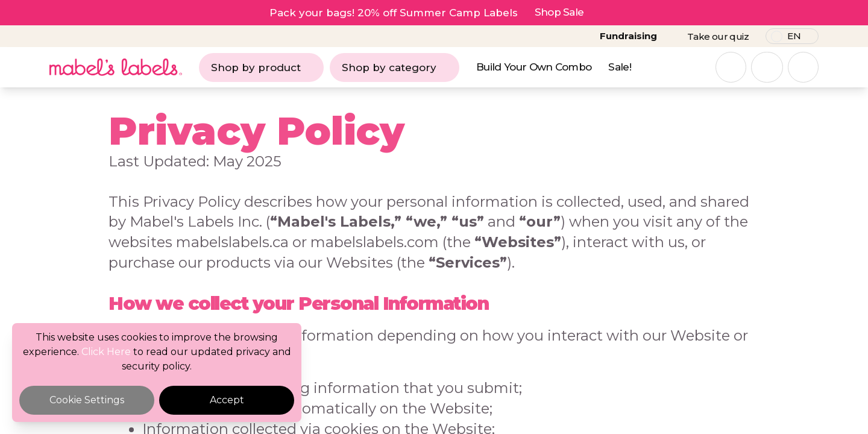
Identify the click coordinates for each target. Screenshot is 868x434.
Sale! (620, 67)
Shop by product (261, 68)
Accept (227, 400)
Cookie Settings (87, 400)
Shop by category (395, 68)
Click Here (106, 352)
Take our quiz (718, 36)
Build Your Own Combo (534, 67)
